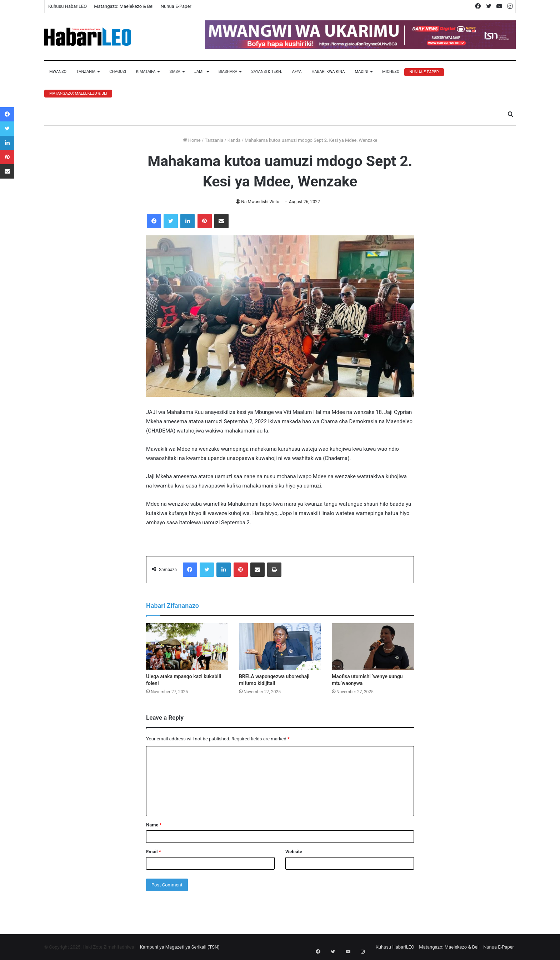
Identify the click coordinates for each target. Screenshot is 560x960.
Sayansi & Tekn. (266, 72)
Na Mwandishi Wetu (260, 202)
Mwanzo (58, 72)
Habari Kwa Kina (328, 72)
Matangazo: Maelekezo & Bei (124, 6)
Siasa (175, 72)
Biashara (228, 72)
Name (154, 825)
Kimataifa (146, 72)
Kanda (234, 140)
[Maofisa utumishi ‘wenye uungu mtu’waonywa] (373, 646)
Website (294, 852)
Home (192, 140)
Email (154, 852)
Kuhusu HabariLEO (67, 6)
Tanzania (86, 72)
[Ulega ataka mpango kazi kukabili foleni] (187, 646)
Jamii (199, 72)
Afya (297, 72)
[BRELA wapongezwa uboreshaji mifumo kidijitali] (280, 646)
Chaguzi (117, 72)
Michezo (391, 72)
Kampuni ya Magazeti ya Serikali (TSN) (180, 947)
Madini (361, 72)
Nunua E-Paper (176, 6)
